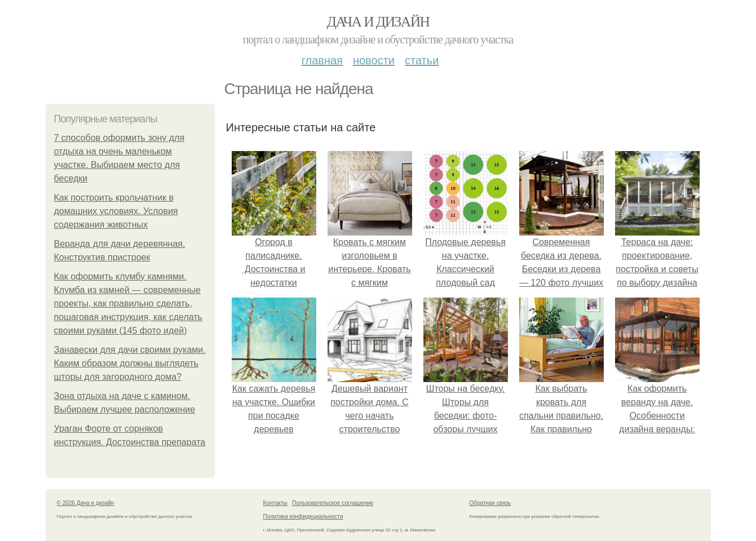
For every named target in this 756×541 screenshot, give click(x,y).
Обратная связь (490, 503)
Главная (322, 60)
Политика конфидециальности (303, 516)
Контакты (275, 503)
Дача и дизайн (378, 22)
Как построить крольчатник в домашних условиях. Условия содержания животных (116, 211)
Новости (374, 60)
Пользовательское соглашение (333, 503)
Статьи (422, 60)
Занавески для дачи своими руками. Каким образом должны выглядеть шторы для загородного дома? (130, 363)
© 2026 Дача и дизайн (86, 503)
